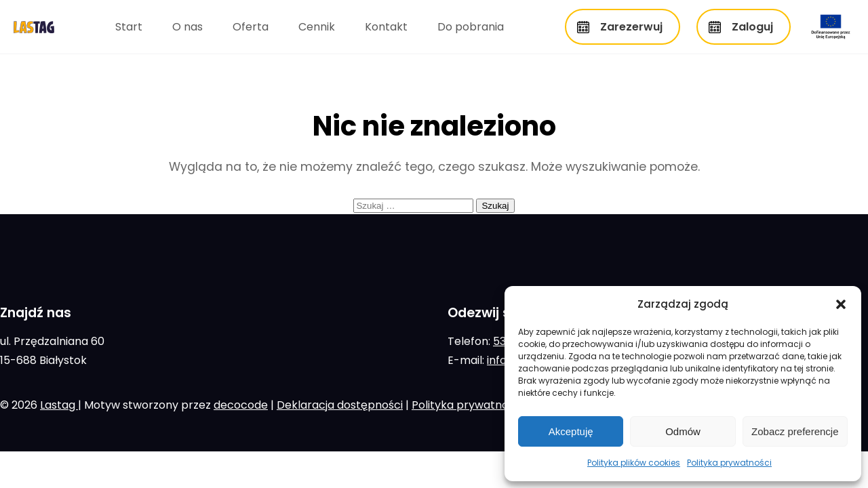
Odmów (683, 431)
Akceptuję (571, 431)
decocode (241, 405)
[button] (841, 304)
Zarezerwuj (631, 27)
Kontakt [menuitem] (386, 27)
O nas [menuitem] (188, 27)
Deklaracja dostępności (340, 405)
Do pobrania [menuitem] (471, 27)
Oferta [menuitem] (251, 27)
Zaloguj (752, 27)
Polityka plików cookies (634, 463)
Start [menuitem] (129, 27)
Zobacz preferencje (795, 431)
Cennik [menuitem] (317, 27)
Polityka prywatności (729, 463)
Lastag (59, 405)
